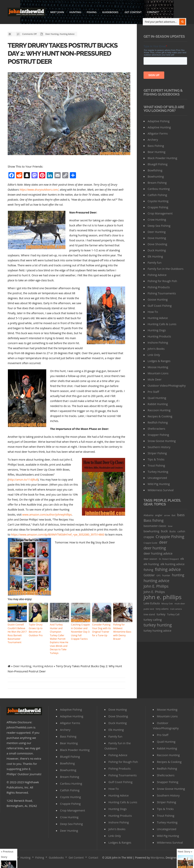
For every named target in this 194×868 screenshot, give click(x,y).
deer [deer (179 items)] (163, 542)
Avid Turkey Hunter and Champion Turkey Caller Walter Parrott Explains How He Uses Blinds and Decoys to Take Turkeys (59, 638)
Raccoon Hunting (159, 410)
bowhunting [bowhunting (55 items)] (151, 531)
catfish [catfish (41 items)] (181, 531)
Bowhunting (156, 176)
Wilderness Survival (161, 490)
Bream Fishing (157, 183)
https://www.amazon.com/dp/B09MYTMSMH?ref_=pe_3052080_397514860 (58, 535)
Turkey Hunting (158, 472)
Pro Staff (153, 392)
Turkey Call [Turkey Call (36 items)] (173, 614)
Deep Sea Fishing (159, 226)
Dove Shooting (157, 244)
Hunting (75, 12)
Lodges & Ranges (159, 361)
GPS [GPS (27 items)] (159, 575)
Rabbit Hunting (158, 404)
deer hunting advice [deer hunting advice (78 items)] (158, 553)
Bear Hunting (156, 152)
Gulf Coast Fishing (160, 306)
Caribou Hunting (159, 189)
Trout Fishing (156, 465)
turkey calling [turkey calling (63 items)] (153, 620)
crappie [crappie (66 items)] (149, 537)
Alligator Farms (158, 133)
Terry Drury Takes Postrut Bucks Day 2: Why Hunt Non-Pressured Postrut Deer (64, 53)
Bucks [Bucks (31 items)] (173, 531)
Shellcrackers (156, 429)
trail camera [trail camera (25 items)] (176, 609)
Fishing (92, 12)
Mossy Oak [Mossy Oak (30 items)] (167, 603)
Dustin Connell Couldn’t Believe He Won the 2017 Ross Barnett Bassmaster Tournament (17, 633)
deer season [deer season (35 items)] (150, 559)
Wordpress (157, 857)
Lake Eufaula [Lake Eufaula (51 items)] (152, 603)
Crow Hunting (157, 219)
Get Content (133, 12)
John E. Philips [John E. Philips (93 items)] (154, 592)
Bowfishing (155, 170)
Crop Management (160, 213)
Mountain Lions (158, 373)
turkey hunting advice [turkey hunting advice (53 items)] (157, 631)
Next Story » (185, 851)
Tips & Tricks (156, 459)
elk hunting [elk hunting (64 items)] (151, 564)
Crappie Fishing (158, 207)
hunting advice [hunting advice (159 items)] (156, 581)
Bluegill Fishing (158, 164)
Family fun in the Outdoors (166, 269)
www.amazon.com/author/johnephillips (47, 515)
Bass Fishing (156, 146)
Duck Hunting (157, 250)
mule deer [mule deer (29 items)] (180, 603)
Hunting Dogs (157, 330)
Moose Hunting (158, 367)
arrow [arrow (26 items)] (167, 515)
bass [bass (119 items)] (181, 515)
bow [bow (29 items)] (170, 526)
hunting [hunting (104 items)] (178, 575)
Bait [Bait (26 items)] (173, 515)
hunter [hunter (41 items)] (166, 575)
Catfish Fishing (157, 195)
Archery (153, 140)
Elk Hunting (155, 256)
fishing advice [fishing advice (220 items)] (168, 569)
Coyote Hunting (158, 201)
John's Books (156, 349)
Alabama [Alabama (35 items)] (148, 515)
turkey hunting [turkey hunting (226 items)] (158, 625)
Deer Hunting (52, 34)
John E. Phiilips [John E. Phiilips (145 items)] (156, 586)
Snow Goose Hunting (162, 441)
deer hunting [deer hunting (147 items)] (155, 548)
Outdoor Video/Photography (167, 385)
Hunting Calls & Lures (162, 324)
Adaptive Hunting (159, 127)
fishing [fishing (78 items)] (148, 570)
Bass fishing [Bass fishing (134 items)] (154, 520)
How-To (153, 312)
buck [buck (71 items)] (164, 531)
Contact (153, 12)
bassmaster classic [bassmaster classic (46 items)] (155, 526)
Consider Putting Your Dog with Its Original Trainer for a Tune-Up (101, 630)
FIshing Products (159, 287)
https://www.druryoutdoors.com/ (39, 190)
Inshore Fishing (158, 342)
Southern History (159, 447)
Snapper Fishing (158, 435)
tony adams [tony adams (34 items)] (162, 609)
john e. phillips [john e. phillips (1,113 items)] (163, 597)
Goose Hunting (158, 299)
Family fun (154, 262)
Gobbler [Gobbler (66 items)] (149, 575)
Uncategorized (157, 478)
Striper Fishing (157, 453)
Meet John (57, 12)
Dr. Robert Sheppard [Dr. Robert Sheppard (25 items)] (169, 559)
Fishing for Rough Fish (162, 281)
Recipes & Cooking (160, 416)
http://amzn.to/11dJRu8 (23, 480)
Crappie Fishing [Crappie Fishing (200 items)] (170, 537)
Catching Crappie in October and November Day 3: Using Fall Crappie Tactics (80, 632)
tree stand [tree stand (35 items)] (149, 614)
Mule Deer (155, 379)
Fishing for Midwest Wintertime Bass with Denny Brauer (122, 632)
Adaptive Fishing (159, 121)
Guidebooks (110, 13)
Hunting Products (159, 336)
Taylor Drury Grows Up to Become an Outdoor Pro (35, 630)
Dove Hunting (157, 238)
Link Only (154, 355)
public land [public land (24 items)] (149, 609)
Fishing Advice (157, 275)
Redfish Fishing (158, 422)
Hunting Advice (67, 34)
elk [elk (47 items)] (182, 559)
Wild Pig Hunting (159, 484)
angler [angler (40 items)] (159, 515)
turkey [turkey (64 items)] (161, 614)
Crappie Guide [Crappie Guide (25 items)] (150, 543)
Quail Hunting (157, 398)
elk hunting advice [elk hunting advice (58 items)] (173, 564)
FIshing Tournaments (162, 293)
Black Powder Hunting (162, 158)
